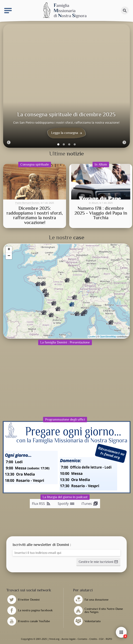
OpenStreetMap (108, 337)
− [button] (9, 256)
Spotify (66, 504)
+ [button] (9, 250)
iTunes (90, 504)
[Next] (124, 142)
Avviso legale (68, 639)
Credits (93, 639)
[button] (98, 562)
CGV (101, 639)
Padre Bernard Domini (27, 203)
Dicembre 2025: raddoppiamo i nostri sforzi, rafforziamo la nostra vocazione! (35, 215)
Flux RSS (41, 504)
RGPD (109, 639)
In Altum (94, 203)
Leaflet (92, 337)
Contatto (82, 639)
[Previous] (9, 142)
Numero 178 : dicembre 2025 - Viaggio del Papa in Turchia (101, 213)
